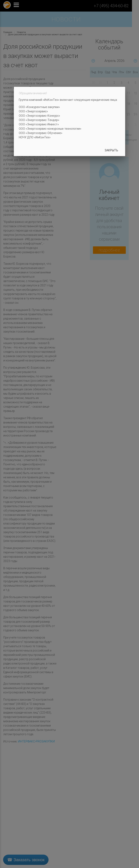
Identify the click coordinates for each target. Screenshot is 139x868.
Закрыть (111, 150)
